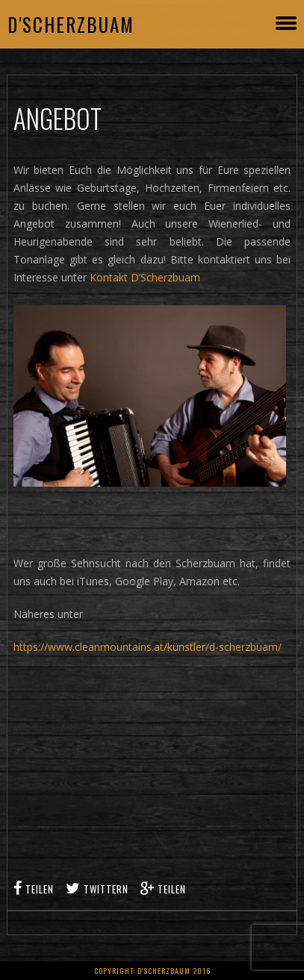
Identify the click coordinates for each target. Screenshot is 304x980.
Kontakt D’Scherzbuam (145, 277)
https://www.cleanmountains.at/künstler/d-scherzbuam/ (148, 647)
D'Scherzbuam (71, 24)
